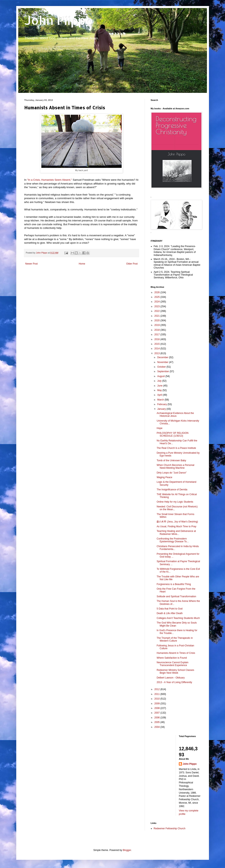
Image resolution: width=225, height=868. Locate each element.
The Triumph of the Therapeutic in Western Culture (175, 639)
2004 (157, 727)
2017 (157, 335)
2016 (157, 339)
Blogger (127, 850)
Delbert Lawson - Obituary (171, 678)
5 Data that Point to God (170, 609)
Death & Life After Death (170, 613)
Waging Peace (164, 477)
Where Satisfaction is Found (172, 658)
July (160, 381)
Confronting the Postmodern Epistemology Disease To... (173, 540)
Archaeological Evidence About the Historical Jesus (175, 415)
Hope (159, 428)
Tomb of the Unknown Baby (171, 460)
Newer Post (32, 264)
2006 (157, 718)
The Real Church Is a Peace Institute (176, 448)
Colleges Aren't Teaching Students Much (178, 618)
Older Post (132, 264)
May (160, 390)
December (163, 357)
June (160, 386)
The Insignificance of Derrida (172, 490)
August (161, 376)
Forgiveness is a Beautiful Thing (174, 584)
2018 (157, 330)
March (161, 400)
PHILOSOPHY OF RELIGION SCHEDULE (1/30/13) (172, 434)
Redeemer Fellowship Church (170, 828)
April (160, 395)
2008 (157, 708)
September (163, 371)
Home (82, 264)
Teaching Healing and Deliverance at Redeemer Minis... (176, 532)
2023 (157, 306)
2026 (157, 292)
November (163, 362)
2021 (157, 316)
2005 (157, 722)
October (162, 367)
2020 (157, 320)
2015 (157, 344)
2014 (157, 349)
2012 (157, 689)
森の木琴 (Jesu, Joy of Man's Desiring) (177, 522)
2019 (157, 325)
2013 (157, 353)
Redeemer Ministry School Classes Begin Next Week (175, 671)
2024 (157, 302)
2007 (157, 713)
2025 (157, 297)
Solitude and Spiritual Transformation (176, 596)
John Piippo (59, 20)
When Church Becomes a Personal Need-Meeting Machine (175, 466)
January (162, 409)
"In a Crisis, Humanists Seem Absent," (49, 180)
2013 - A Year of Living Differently (174, 682)
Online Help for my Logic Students (175, 502)
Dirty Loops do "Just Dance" (172, 473)
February (162, 404)
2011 (157, 694)
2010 (157, 699)
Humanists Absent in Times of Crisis (176, 653)
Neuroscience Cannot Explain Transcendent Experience (172, 664)
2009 (157, 704)
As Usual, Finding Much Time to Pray (176, 526)
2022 (157, 311)
